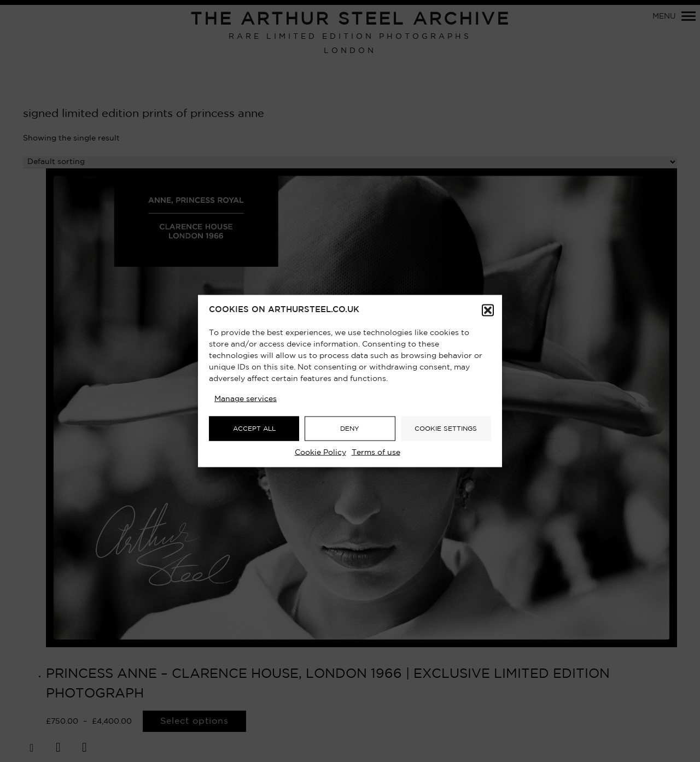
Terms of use (376, 453)
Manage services (246, 399)
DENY (350, 428)
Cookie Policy (320, 453)
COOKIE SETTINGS (446, 428)
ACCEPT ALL (254, 428)
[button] (488, 310)
